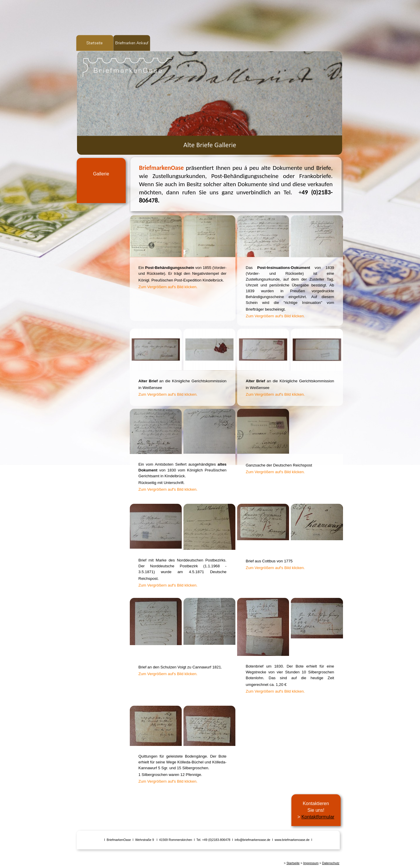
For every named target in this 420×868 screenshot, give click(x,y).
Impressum (311, 863)
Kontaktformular (318, 817)
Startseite (293, 863)
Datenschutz (331, 863)
